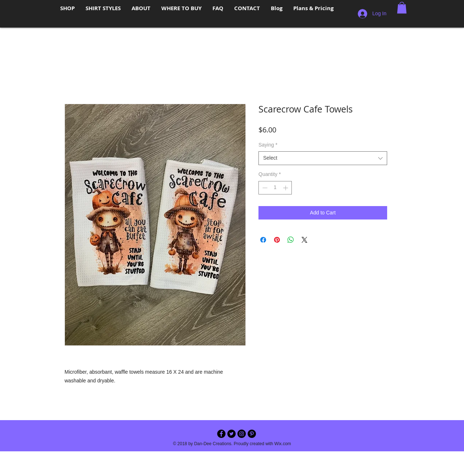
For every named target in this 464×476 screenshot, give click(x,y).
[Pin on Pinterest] (277, 240)
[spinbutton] (275, 188)
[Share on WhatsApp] (291, 240)
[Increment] (286, 188)
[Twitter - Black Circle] (231, 434)
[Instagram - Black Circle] (242, 434)
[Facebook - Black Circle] (221, 434)
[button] (402, 8)
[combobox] (323, 158)
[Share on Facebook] (263, 240)
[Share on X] (304, 240)
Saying (268, 145)
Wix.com (283, 444)
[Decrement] (264, 188)
